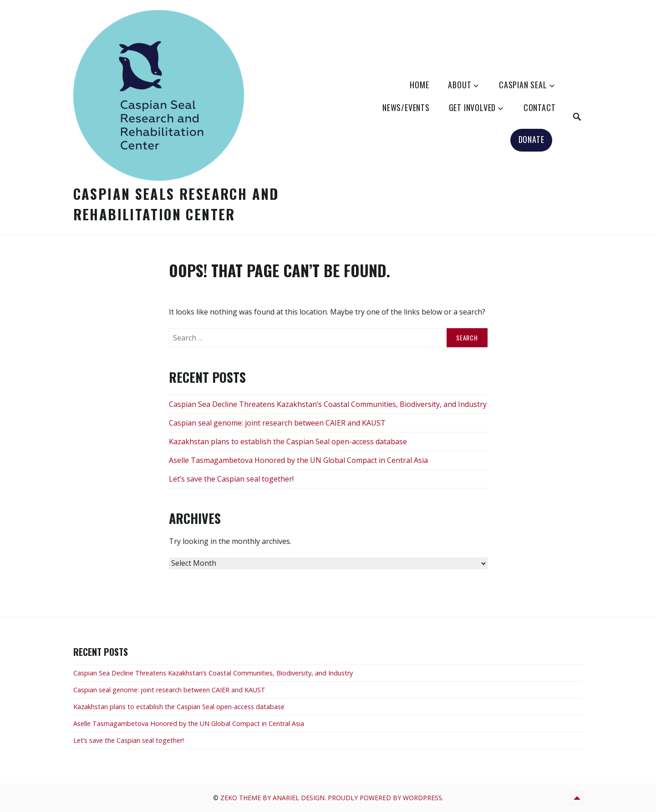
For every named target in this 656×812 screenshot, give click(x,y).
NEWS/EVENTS (406, 107)
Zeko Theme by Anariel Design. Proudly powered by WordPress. (332, 798)
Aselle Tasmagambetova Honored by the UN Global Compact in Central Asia (298, 460)
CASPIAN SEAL (523, 85)
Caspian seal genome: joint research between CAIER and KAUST (277, 423)
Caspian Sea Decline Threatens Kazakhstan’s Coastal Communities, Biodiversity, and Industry (328, 404)
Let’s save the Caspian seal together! (231, 479)
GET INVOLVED (473, 107)
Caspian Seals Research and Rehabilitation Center (176, 204)
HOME (419, 85)
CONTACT (540, 107)
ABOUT (460, 85)
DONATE (531, 139)
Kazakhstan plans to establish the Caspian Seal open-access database (288, 442)
